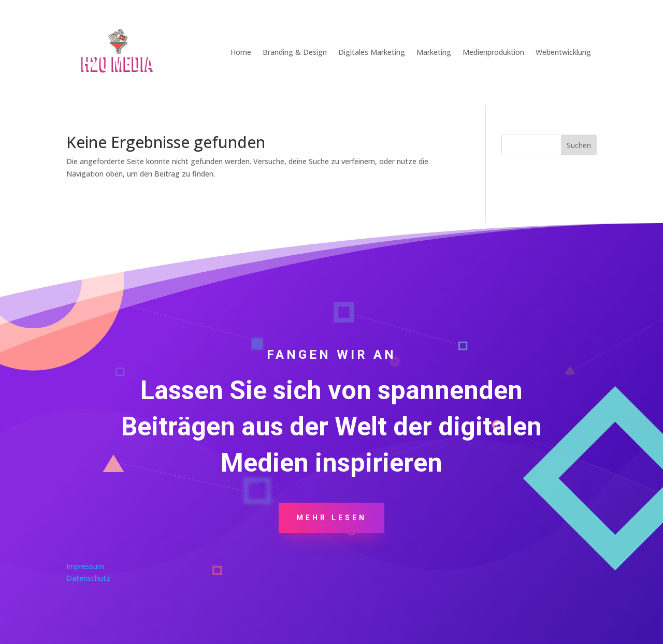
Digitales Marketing (372, 52)
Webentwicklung (563, 52)
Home (241, 52)
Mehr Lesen (331, 518)
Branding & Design (295, 52)
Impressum (85, 566)
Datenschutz (88, 578)
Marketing (434, 52)
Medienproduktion (493, 52)
